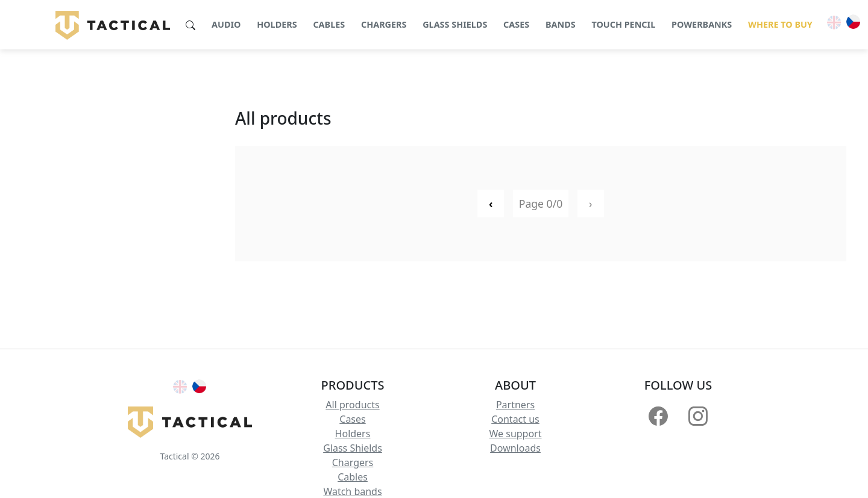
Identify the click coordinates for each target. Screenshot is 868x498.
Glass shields (455, 24)
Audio (226, 24)
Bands (561, 24)
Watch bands (352, 491)
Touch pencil (623, 24)
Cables (329, 24)
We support (515, 434)
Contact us (515, 419)
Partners (515, 405)
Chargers (384, 24)
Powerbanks (702, 24)
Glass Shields (353, 448)
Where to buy (780, 24)
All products (352, 405)
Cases (516, 24)
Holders (277, 24)
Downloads (515, 448)
